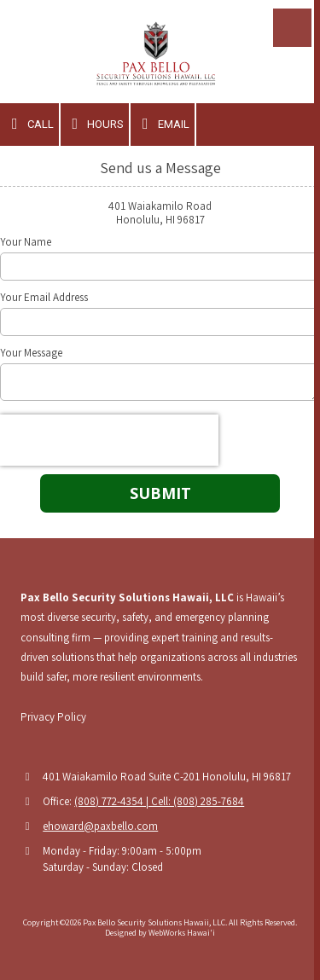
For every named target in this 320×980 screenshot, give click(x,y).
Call (29, 124)
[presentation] (109, 440)
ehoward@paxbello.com (100, 826)
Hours (95, 124)
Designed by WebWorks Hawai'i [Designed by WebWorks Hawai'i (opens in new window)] (160, 933)
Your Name (26, 242)
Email (163, 124)
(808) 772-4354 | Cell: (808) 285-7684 (159, 801)
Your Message (31, 353)
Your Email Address (44, 298)
